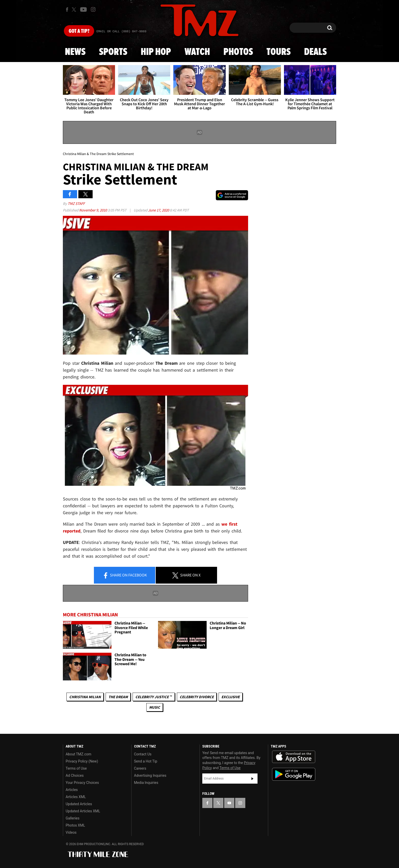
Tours (279, 52)
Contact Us (143, 754)
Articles (72, 790)
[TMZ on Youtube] (83, 9)
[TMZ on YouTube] (229, 803)
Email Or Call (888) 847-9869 (121, 32)
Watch (197, 52)
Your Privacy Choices (82, 783)
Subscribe (252, 779)
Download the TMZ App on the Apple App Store (294, 757)
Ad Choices (75, 775)
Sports (113, 52)
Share (125, 575)
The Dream (118, 697)
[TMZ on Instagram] (93, 9)
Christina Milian (85, 697)
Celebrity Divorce (197, 697)
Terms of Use (76, 768)
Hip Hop (156, 52)
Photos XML (75, 825)
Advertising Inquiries (150, 775)
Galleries (73, 818)
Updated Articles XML (83, 811)
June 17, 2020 (159, 210)
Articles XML (76, 797)
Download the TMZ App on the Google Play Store (294, 774)
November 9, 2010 (93, 210)
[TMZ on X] (75, 10)
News (75, 52)
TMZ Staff (76, 203)
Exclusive (231, 697)
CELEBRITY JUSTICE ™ (154, 697)
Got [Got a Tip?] (79, 31)
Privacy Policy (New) (82, 761)
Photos (238, 52)
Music (155, 707)
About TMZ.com (79, 754)
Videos (71, 832)
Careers (140, 768)
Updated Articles (79, 804)
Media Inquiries (146, 783)
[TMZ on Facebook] (67, 10)
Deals (315, 52)
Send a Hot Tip (146, 761)
